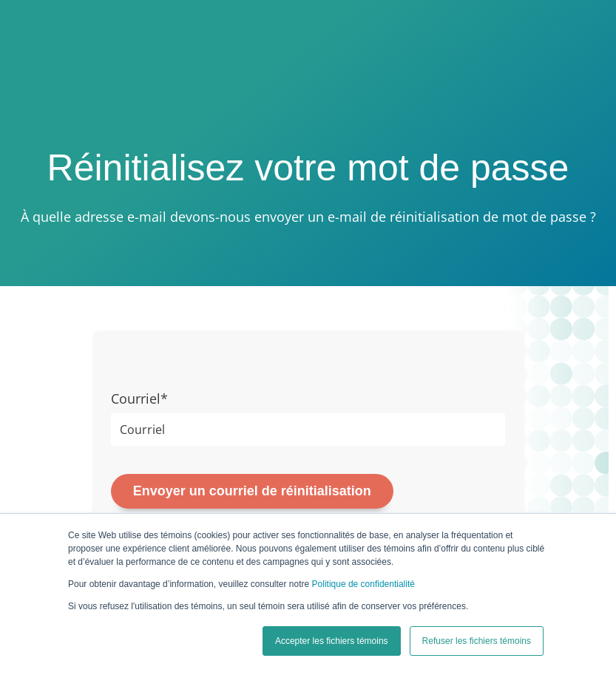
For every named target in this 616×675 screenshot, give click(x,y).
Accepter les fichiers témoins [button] (332, 641)
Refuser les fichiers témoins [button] (477, 641)
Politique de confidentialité (363, 584)
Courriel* (139, 398)
